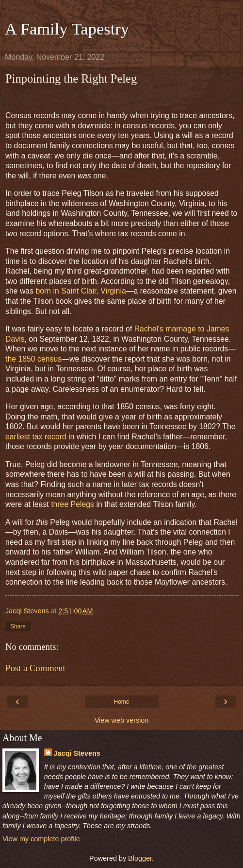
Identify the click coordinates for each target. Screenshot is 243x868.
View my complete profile (41, 839)
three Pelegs (73, 504)
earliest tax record (36, 437)
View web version (122, 720)
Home (121, 702)
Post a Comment (35, 668)
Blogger (140, 858)
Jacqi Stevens (77, 753)
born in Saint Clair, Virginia (81, 291)
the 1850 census (33, 359)
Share (18, 626)
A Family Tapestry (67, 29)
